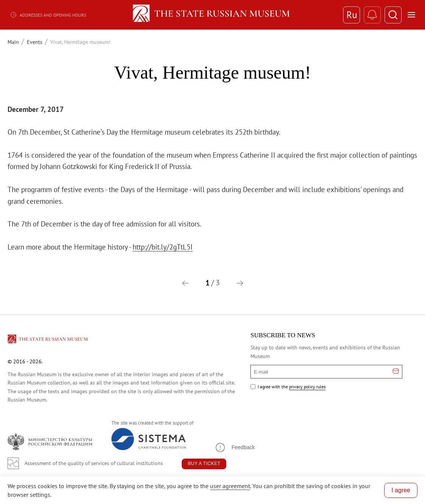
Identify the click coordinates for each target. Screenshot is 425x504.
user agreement (230, 486)
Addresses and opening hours (48, 15)
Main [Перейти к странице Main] (13, 42)
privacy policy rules (307, 387)
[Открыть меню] (411, 15)
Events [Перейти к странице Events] (35, 42)
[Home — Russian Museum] (212, 15)
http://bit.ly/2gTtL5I (163, 247)
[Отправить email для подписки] (396, 372)
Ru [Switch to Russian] (352, 15)
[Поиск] (393, 15)
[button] (185, 283)
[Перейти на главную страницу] (48, 340)
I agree (401, 490)
